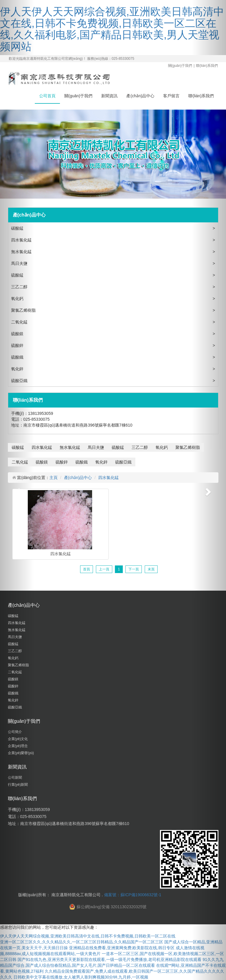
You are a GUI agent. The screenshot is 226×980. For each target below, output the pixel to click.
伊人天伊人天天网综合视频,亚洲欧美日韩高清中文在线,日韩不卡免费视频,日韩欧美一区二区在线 (88, 936)
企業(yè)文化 (18, 739)
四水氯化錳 (22, 240)
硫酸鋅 (18, 345)
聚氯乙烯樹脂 (24, 310)
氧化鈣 (18, 299)
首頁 (87, 569)
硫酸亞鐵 (20, 381)
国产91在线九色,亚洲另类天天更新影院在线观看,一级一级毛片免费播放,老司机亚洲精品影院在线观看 (109, 959)
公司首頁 (47, 96)
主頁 (54, 478)
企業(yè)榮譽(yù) (21, 753)
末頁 (151, 569)
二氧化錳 (20, 322)
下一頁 (134, 569)
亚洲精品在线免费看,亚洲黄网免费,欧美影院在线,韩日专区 (122, 948)
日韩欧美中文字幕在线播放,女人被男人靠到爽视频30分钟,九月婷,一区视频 (81, 977)
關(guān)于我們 (180, 66)
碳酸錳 (18, 228)
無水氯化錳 (22, 252)
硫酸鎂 (18, 334)
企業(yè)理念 (18, 746)
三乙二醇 (20, 287)
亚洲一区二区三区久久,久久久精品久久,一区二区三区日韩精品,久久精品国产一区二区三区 (82, 942)
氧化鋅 (18, 369)
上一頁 (104, 569)
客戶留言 (171, 96)
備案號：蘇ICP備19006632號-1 (133, 895)
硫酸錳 (18, 275)
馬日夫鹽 (20, 263)
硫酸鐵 (18, 357)
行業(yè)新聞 (18, 785)
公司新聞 (15, 778)
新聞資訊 (109, 96)
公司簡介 (15, 732)
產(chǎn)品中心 (140, 96)
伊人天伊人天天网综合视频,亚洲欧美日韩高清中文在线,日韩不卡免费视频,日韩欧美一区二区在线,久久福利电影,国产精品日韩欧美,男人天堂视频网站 (112, 29)
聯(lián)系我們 (207, 66)
